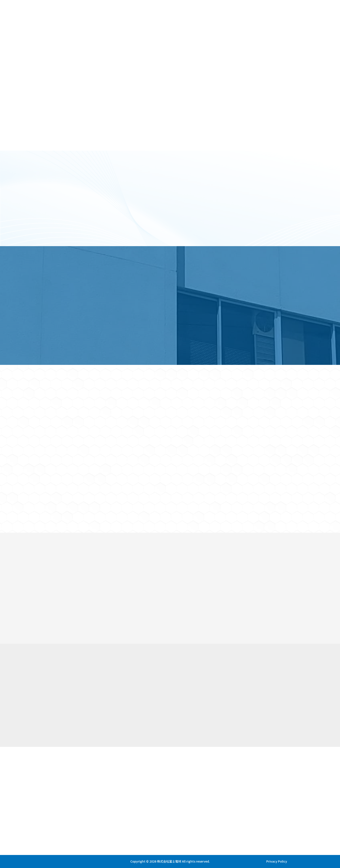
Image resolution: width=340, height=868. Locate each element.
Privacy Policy (277, 861)
